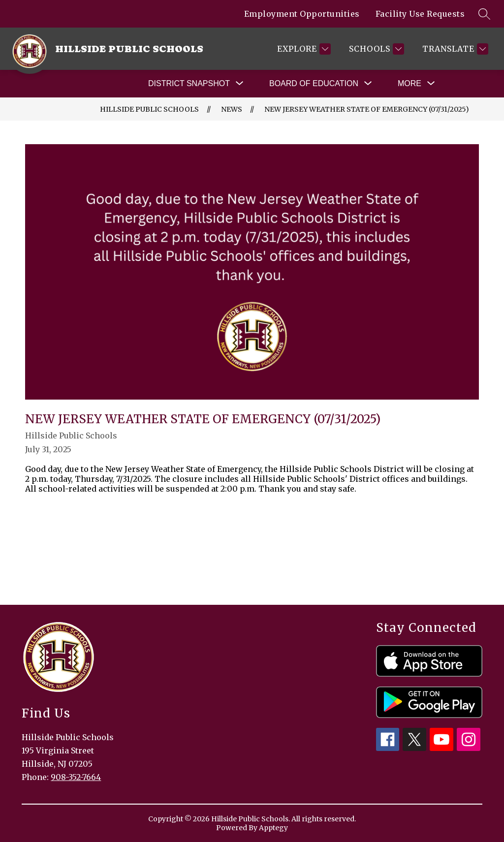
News (232, 109)
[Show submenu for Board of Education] (314, 84)
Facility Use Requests (420, 14)
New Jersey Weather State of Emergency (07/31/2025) (367, 109)
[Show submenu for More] (409, 84)
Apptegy (273, 828)
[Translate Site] (454, 49)
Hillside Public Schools (149, 109)
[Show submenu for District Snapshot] (189, 84)
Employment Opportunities (302, 14)
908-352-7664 (76, 777)
